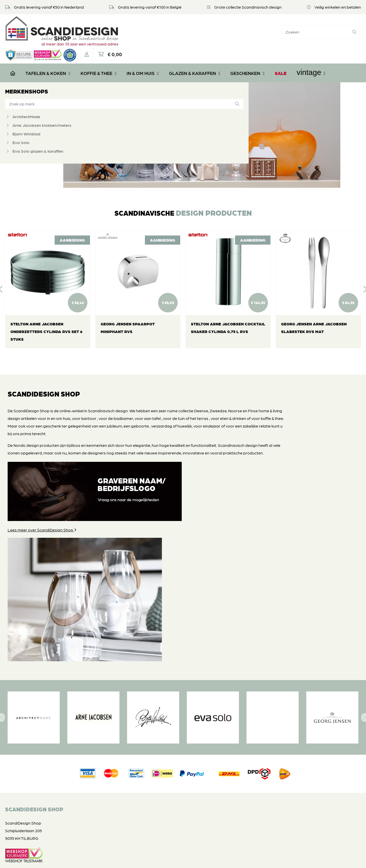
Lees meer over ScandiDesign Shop (42, 566)
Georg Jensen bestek (33, 152)
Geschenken (247, 56)
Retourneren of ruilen (152, 758)
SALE (281, 56)
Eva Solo (21, 126)
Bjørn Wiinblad (26, 117)
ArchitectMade (26, 100)
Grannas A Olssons (30, 160)
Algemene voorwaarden (155, 781)
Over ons (140, 743)
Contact (140, 789)
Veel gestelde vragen (151, 751)
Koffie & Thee (99, 56)
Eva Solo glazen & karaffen (38, 135)
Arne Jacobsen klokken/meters (42, 109)
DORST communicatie (252, 859)
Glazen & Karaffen (195, 56)
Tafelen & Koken (48, 56)
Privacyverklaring (148, 774)
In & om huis (143, 56)
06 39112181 (20, 812)
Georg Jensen (26, 143)
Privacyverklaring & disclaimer (182, 859)
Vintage (311, 55)
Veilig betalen (144, 766)
